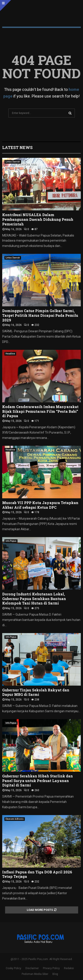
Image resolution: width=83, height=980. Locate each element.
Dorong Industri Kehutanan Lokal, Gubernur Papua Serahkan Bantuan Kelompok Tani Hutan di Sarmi (34, 599)
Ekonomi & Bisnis (15, 819)
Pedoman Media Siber (35, 974)
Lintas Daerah (13, 162)
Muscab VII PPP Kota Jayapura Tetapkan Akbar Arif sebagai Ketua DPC (40, 505)
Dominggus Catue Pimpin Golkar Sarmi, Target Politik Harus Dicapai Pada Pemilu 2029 (40, 315)
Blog (55, 974)
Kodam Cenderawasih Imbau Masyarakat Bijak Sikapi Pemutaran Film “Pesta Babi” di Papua (40, 411)
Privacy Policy (51, 968)
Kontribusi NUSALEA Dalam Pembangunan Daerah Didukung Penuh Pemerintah (38, 219)
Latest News (17, 147)
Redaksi (69, 968)
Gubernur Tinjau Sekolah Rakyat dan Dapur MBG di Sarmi (36, 692)
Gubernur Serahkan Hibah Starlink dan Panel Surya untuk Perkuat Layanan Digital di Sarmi (38, 781)
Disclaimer (32, 968)
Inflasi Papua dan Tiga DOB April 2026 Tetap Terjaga (37, 874)
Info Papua (11, 541)
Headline (10, 354)
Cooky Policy (14, 968)
